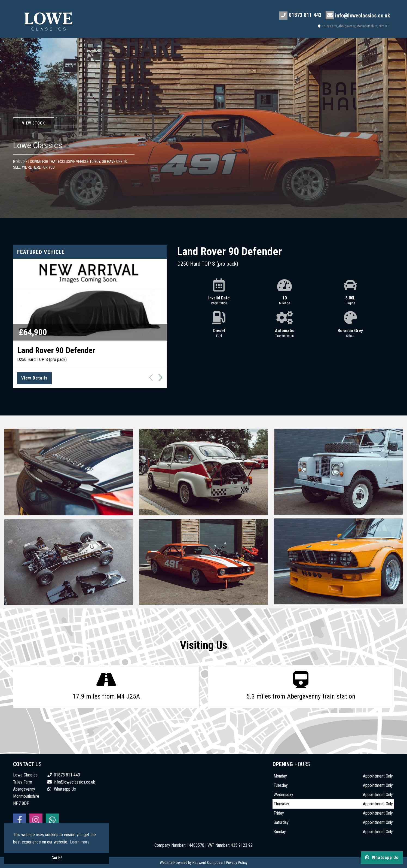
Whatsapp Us (62, 789)
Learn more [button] (80, 842)
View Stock (33, 123)
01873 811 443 (300, 16)
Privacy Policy (237, 863)
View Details (34, 378)
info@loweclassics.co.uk (358, 15)
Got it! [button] (57, 858)
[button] (160, 377)
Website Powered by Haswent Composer (192, 863)
